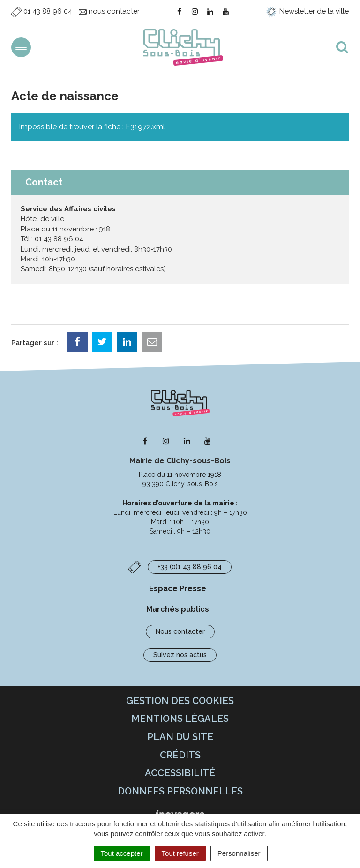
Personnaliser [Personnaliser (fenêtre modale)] (239, 853)
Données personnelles (180, 791)
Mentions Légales (180, 719)
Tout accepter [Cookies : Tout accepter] (122, 853)
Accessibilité (180, 773)
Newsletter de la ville (307, 11)
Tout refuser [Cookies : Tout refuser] (180, 853)
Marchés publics (178, 609)
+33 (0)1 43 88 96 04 (190, 567)
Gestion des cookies (180, 701)
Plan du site (180, 737)
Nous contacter (180, 631)
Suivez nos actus (180, 655)
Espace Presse (178, 589)
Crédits (180, 755)
